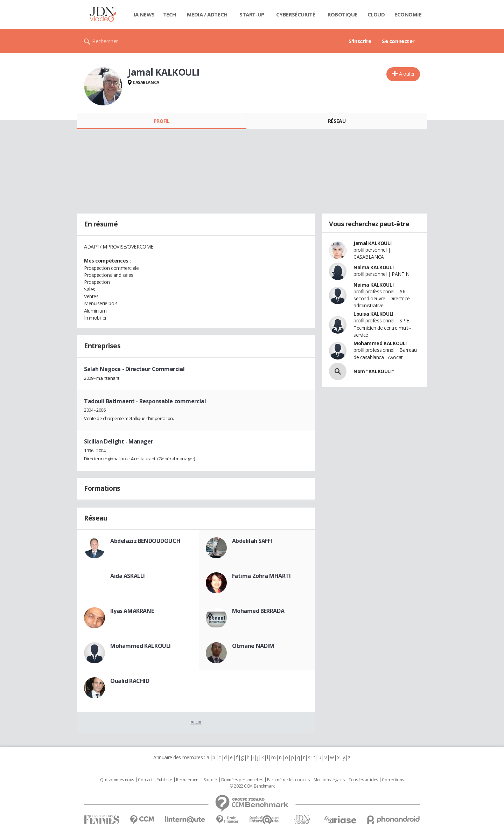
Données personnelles (242, 780)
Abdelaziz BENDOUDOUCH (145, 541)
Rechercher (105, 41)
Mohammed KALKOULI (141, 646)
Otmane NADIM (253, 646)
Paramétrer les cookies (288, 780)
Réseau (337, 121)
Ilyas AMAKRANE (132, 611)
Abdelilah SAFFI (252, 541)
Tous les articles (363, 780)
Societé (210, 780)
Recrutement (188, 780)
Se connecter (398, 41)
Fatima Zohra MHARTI (261, 576)
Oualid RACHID (130, 681)
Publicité (164, 780)
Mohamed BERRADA (258, 611)
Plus (196, 722)
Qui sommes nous (117, 780)
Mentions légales (329, 780)
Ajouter (407, 74)
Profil (162, 121)
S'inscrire (360, 41)
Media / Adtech (207, 14)
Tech (170, 14)
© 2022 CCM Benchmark (252, 786)
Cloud (376, 14)
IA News (144, 14)
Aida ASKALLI (128, 576)
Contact (145, 780)
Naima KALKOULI (373, 267)
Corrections (393, 780)
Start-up (252, 14)
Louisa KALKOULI (373, 314)
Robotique (342, 14)
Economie (408, 14)
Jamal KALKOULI (372, 243)
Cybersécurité (296, 14)
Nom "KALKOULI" (374, 371)
